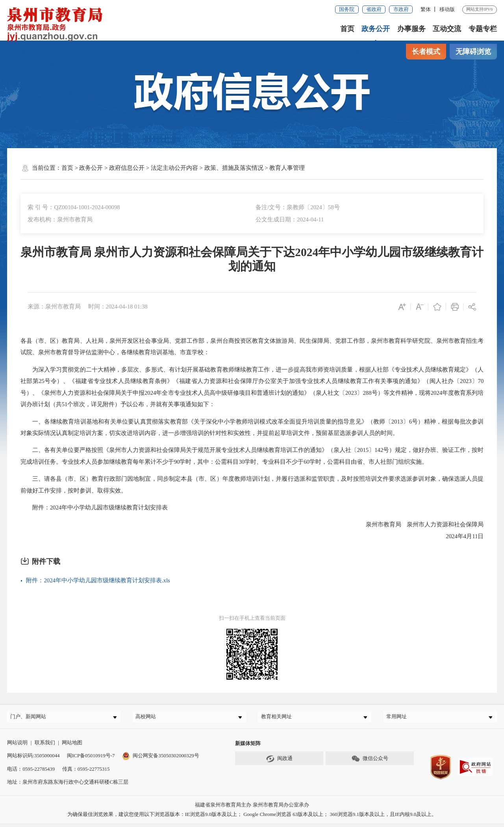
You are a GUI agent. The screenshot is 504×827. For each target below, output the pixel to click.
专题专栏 (483, 29)
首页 (347, 29)
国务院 (347, 9)
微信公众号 (370, 762)
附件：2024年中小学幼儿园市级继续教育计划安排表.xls (98, 580)
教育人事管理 (287, 168)
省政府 (374, 9)
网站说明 (17, 746)
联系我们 (45, 746)
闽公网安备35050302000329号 (161, 759)
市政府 (401, 9)
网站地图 (72, 746)
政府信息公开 (127, 168)
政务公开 (376, 29)
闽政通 (279, 762)
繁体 (426, 9)
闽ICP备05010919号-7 (91, 759)
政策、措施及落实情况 (234, 168)
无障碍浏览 (473, 52)
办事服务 (411, 29)
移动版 (447, 9)
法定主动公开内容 (174, 168)
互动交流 (447, 29)
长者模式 (426, 52)
